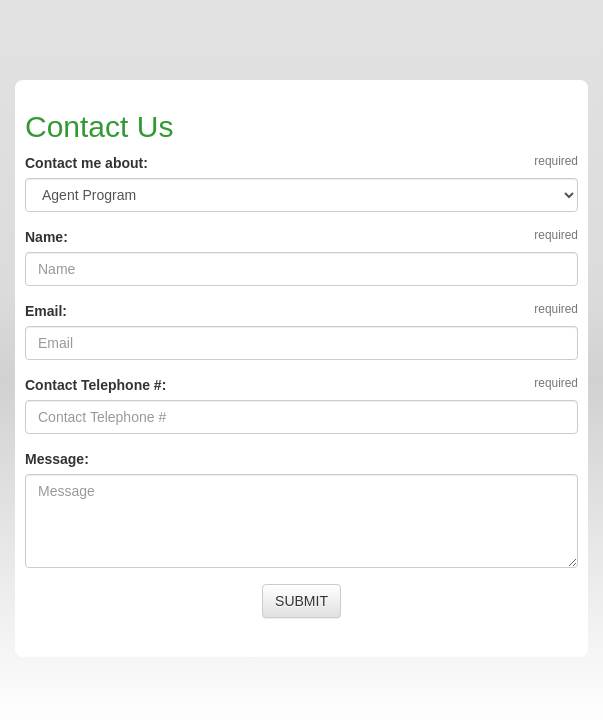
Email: (46, 311)
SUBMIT (301, 601)
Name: (46, 237)
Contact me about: (86, 163)
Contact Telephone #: (95, 385)
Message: (57, 459)
